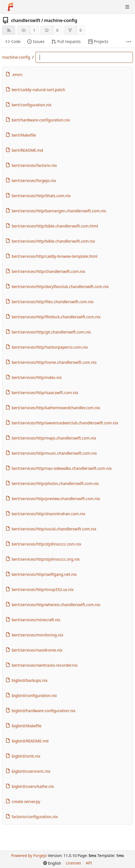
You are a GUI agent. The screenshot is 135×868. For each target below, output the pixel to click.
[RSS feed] (9, 30)
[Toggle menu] (127, 7)
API (89, 863)
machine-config (61, 20)
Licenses (73, 863)
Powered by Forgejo (29, 855)
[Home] (10, 7)
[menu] (52, 863)
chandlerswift (26, 20)
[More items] (129, 42)
